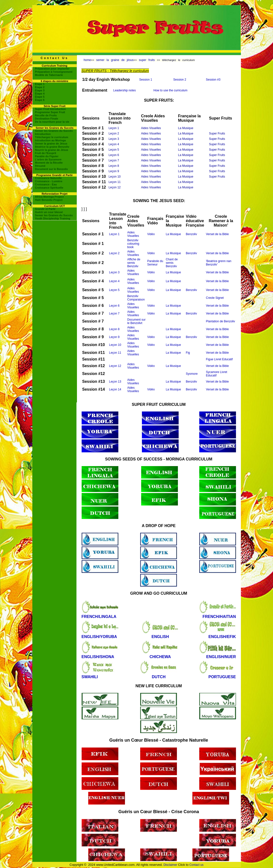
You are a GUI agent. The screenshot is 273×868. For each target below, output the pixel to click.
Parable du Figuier (47, 156)
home (87, 60)
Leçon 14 (115, 389)
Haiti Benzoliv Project (49, 200)
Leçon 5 (114, 150)
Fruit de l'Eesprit (46, 153)
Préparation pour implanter (52, 69)
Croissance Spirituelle (49, 188)
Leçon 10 (115, 177)
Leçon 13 (115, 382)
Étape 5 (40, 97)
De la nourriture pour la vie (52, 122)
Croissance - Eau (46, 184)
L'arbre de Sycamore (48, 159)
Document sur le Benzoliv (51, 169)
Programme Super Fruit (50, 112)
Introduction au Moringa (50, 140)
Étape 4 (40, 94)
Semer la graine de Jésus (51, 144)
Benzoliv (191, 234)
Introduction (43, 134)
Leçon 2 (114, 133)
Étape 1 (40, 84)
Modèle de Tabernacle (49, 75)
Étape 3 (40, 90)
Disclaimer (170, 865)
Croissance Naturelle (48, 178)
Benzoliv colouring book (133, 244)
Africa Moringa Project (49, 197)
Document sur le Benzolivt (136, 321)
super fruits (147, 60)
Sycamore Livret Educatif (217, 374)
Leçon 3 (114, 139)
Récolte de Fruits (46, 115)
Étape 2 (40, 87)
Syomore (192, 374)
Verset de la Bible (217, 234)
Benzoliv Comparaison (136, 298)
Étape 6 (40, 100)
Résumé (40, 166)
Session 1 (146, 80)
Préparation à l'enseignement (54, 72)
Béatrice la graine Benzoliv (52, 147)
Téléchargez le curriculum (52, 137)
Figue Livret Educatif (219, 359)
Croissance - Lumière (49, 181)
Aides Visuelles (151, 128)
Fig (188, 353)
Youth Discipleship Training (53, 218)
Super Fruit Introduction (50, 109)
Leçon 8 (114, 166)
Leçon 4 (114, 144)
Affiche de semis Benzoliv (134, 263)
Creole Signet (215, 298)
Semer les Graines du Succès (54, 131)
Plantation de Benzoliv (220, 321)
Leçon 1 (114, 128)
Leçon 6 (114, 155)
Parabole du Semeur (155, 263)
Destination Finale (47, 119)
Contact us (196, 865)
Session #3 (213, 80)
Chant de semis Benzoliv (172, 263)
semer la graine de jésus (115, 60)
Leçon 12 (115, 187)
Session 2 (180, 80)
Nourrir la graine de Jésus (52, 150)
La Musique (186, 128)
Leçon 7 (114, 160)
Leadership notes (124, 90)
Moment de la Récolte (49, 163)
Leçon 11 (115, 182)
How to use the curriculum (170, 90)
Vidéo (151, 234)
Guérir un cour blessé (49, 212)
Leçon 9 (114, 171)
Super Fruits (217, 133)
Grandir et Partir (45, 209)
